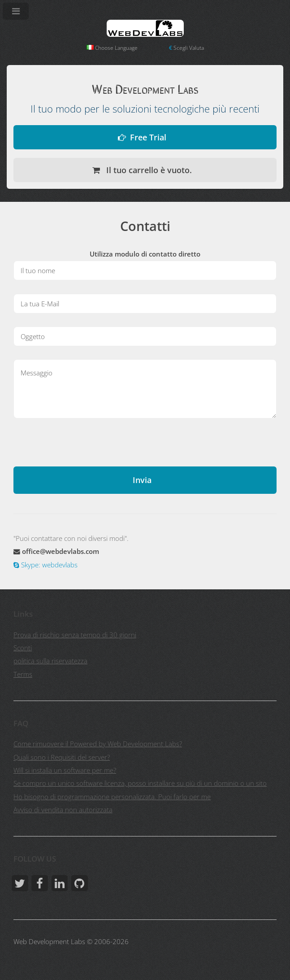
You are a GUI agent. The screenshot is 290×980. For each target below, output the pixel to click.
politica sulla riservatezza (50, 661)
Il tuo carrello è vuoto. (148, 170)
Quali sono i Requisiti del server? (62, 757)
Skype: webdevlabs (48, 565)
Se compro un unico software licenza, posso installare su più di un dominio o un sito (140, 783)
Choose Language (112, 48)
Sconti (23, 648)
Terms (23, 674)
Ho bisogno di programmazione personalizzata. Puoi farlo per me (112, 797)
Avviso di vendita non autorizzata (63, 810)
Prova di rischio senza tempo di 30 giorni (75, 635)
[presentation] (82, 449)
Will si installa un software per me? (65, 770)
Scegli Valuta (186, 48)
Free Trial (148, 137)
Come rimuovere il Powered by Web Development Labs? (98, 744)
